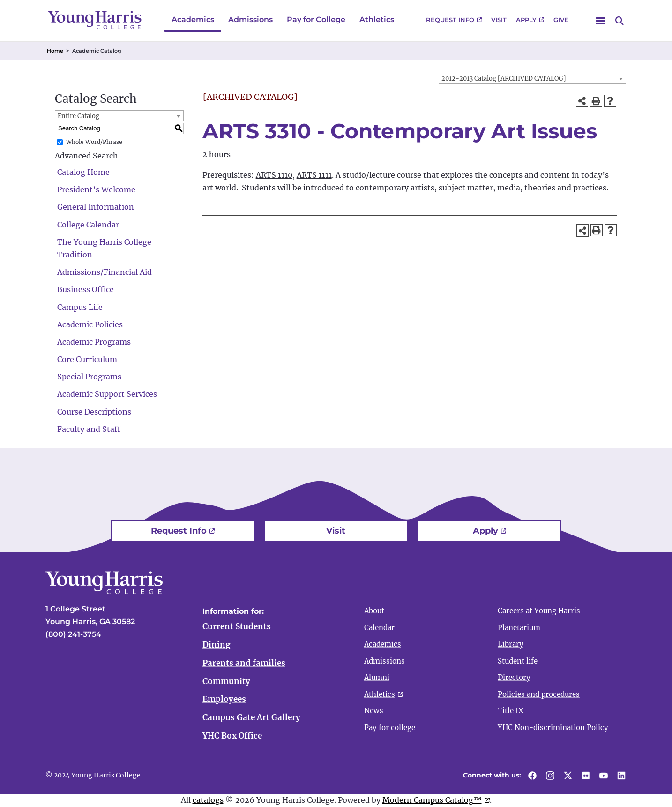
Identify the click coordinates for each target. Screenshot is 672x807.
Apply (526, 20)
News (374, 711)
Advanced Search (86, 156)
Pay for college (390, 728)
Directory (514, 677)
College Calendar (88, 225)
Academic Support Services (107, 394)
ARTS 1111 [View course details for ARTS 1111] (314, 175)
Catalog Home (83, 172)
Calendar (379, 628)
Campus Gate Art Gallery (251, 718)
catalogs (208, 800)
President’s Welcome (96, 189)
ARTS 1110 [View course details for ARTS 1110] (274, 175)
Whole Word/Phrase (94, 142)
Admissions (250, 19)
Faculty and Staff (89, 429)
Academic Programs (94, 342)
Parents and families (244, 663)
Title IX (511, 711)
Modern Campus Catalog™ (432, 800)
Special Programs (89, 377)
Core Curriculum (87, 359)
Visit (499, 20)
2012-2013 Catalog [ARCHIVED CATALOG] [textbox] (504, 79)
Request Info (450, 20)
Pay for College (316, 19)
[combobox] (532, 78)
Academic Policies (90, 324)
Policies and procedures (539, 694)
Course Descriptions (94, 412)
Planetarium (519, 628)
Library (511, 644)
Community (226, 681)
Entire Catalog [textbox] (78, 116)
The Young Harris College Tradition (104, 248)
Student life (518, 661)
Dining (217, 645)
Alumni (377, 677)
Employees (224, 700)
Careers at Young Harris (539, 611)
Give (561, 20)
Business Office (86, 289)
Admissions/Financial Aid (105, 272)
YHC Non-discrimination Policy (553, 728)
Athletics (377, 19)
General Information (96, 207)
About (374, 611)
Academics (193, 19)
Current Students (237, 626)
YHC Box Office (232, 736)
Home (55, 51)
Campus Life (80, 307)
